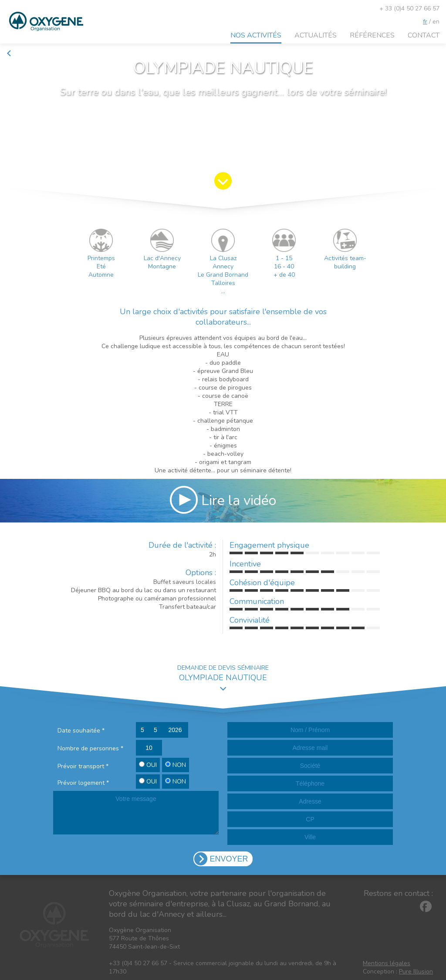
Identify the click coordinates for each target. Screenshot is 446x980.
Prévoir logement (83, 783)
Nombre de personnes (90, 748)
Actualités (316, 35)
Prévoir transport (83, 766)
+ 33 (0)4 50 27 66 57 (409, 8)
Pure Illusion (416, 972)
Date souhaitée (81, 731)
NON (176, 765)
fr (425, 22)
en (436, 22)
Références (372, 35)
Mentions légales (387, 963)
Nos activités (256, 35)
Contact (424, 35)
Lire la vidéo (223, 500)
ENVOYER (229, 859)
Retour (20, 53)
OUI (148, 765)
